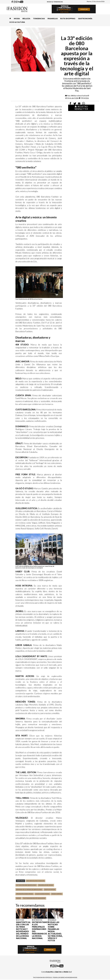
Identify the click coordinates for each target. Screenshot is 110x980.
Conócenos (45, 972)
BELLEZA (26, 19)
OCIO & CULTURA (17, 22)
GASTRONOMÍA (85, 19)
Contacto (49, 972)
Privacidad (54, 972)
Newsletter (64, 972)
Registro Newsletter (81, 108)
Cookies (58, 972)
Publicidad (68, 972)
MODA (17, 19)
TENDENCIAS (39, 19)
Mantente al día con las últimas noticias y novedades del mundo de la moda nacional (23, 930)
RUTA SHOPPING (68, 19)
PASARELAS (53, 19)
